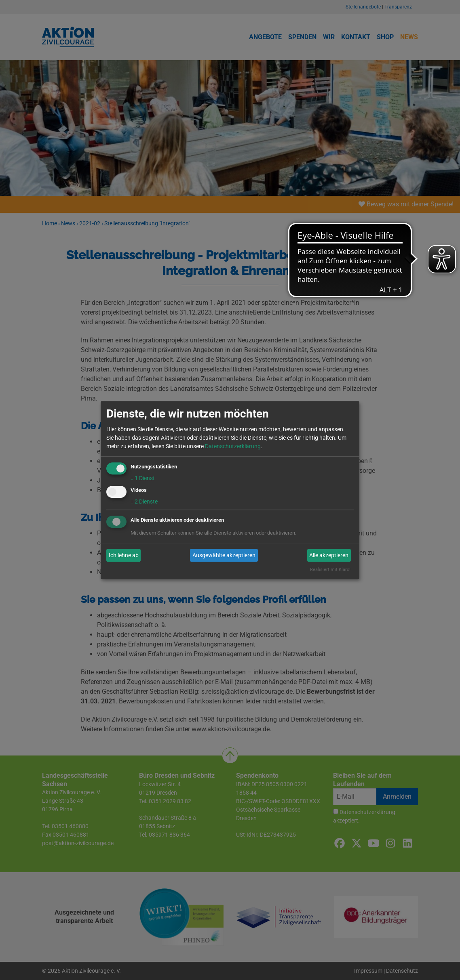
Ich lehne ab (124, 555)
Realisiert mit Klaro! (330, 570)
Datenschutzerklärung (233, 446)
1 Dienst (143, 478)
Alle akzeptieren (329, 555)
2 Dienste (144, 502)
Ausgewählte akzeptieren (224, 555)
